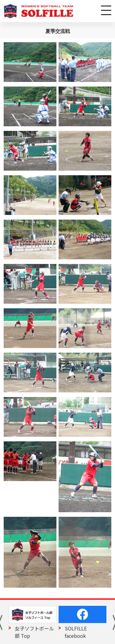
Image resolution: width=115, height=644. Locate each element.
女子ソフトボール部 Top (34, 632)
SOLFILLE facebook (76, 632)
